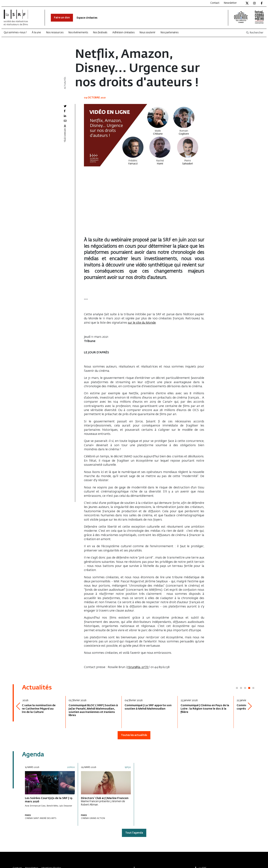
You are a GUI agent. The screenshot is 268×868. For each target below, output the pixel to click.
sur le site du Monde (142, 323)
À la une (36, 33)
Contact (215, 3)
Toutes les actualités (134, 735)
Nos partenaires (170, 33)
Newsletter (230, 3)
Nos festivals (100, 33)
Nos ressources (55, 33)
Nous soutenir (147, 33)
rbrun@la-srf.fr (138, 667)
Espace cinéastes (87, 18)
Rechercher (255, 33)
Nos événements (78, 33)
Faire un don (62, 18)
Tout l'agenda (134, 833)
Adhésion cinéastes (123, 33)
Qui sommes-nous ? (15, 33)
